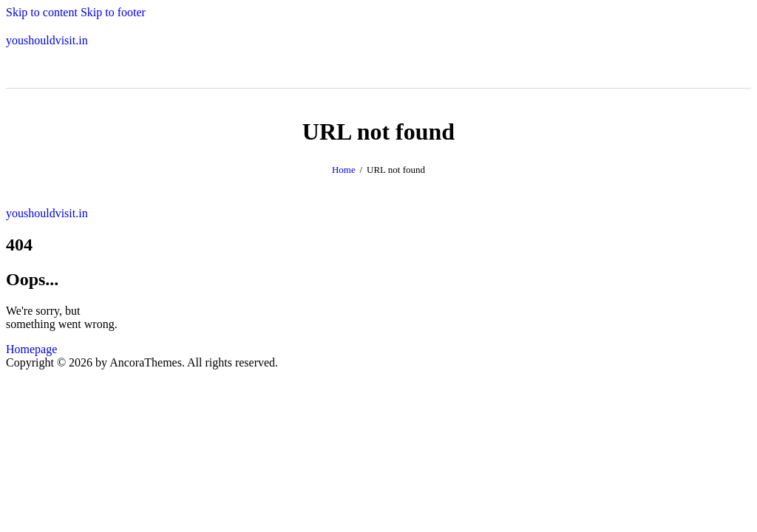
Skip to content (42, 12)
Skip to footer (113, 12)
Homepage (31, 349)
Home (344, 170)
